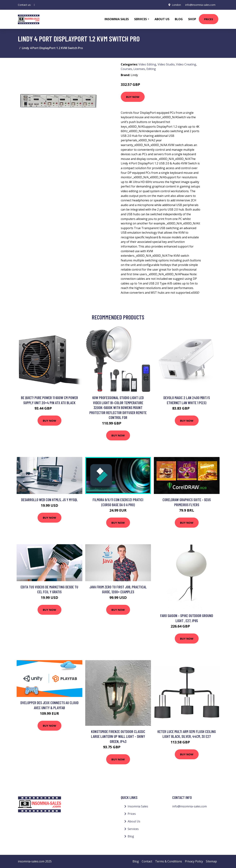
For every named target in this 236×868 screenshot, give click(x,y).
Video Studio (166, 64)
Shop (192, 19)
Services (133, 829)
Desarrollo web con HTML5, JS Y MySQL (49, 500)
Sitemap (211, 861)
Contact (147, 861)
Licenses (139, 69)
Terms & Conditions (169, 861)
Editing (151, 69)
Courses (126, 69)
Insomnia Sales (117, 19)
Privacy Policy (194, 861)
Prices (209, 19)
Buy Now (133, 97)
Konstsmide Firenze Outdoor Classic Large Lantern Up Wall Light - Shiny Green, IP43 (118, 736)
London (176, 5)
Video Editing (147, 64)
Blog (179, 19)
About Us (162, 19)
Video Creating (186, 64)
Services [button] (140, 19)
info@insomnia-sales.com (200, 5)
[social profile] (34, 5)
